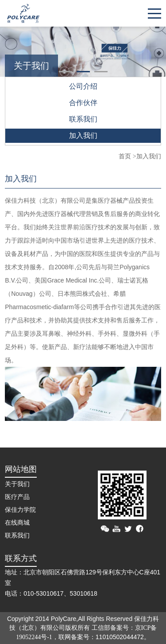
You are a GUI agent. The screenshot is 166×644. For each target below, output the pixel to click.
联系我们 (83, 119)
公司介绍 (83, 86)
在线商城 (17, 523)
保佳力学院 (20, 510)
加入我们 (83, 135)
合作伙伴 (83, 103)
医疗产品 (17, 497)
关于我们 (17, 484)
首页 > (127, 156)
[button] (66, 72)
